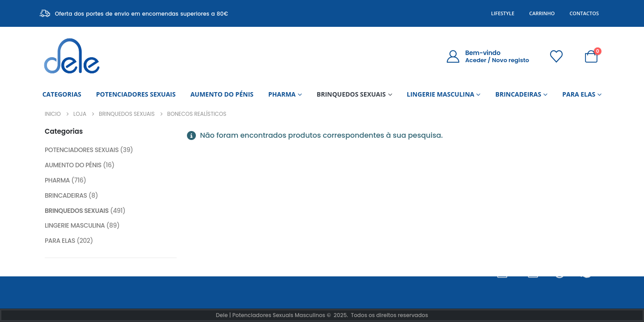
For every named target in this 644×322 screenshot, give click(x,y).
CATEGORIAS (62, 94)
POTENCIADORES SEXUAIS (136, 94)
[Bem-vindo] (488, 56)
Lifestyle (503, 13)
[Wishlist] (556, 56)
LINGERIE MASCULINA (441, 94)
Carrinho (542, 13)
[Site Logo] (72, 56)
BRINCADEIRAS (518, 94)
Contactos (584, 13)
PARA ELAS (579, 94)
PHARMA (282, 94)
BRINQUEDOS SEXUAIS (351, 94)
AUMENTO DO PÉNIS (222, 94)
